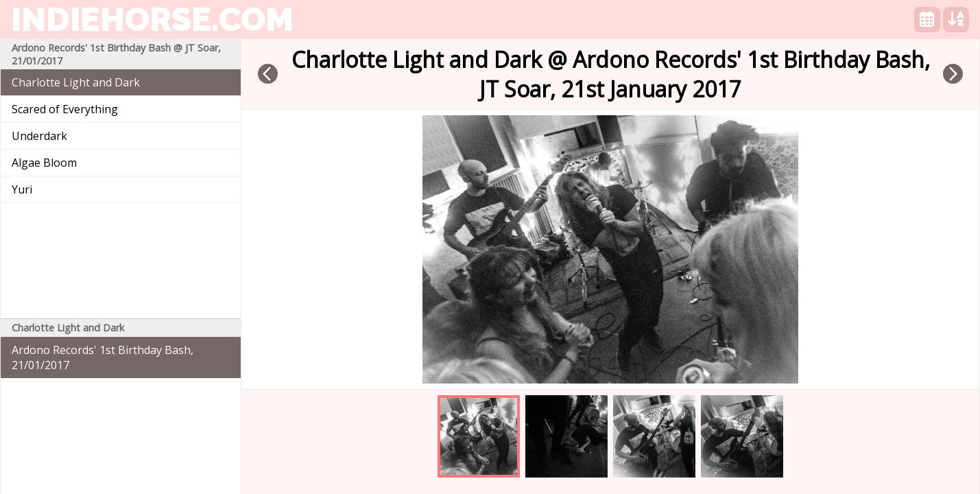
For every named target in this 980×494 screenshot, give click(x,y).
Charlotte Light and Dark (76, 82)
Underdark (39, 136)
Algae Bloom (44, 163)
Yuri (22, 189)
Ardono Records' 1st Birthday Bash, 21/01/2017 (103, 357)
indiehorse (152, 19)
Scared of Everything (65, 109)
